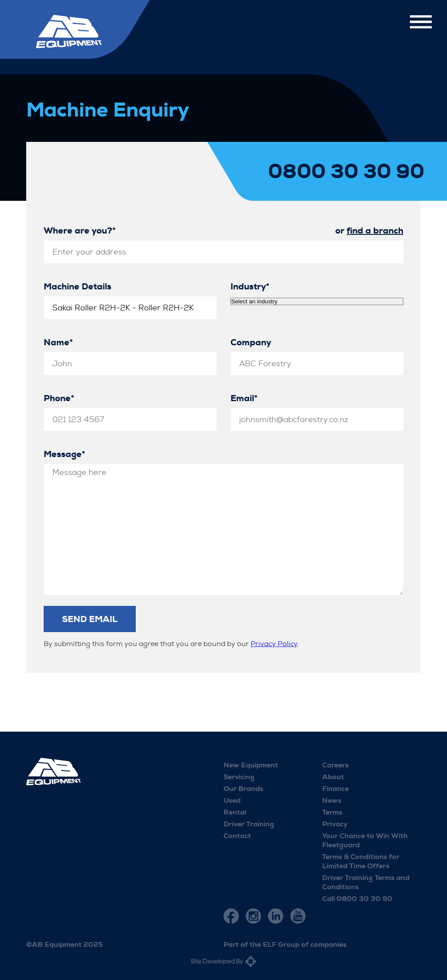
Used (232, 800)
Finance (335, 789)
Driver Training (249, 824)
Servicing (239, 777)
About (333, 777)
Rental (235, 812)
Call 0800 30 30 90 (357, 899)
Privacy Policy (274, 644)
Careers (335, 765)
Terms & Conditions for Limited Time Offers (361, 861)
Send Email (90, 619)
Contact (237, 836)
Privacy (335, 824)
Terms (332, 812)
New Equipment (251, 765)
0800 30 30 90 (346, 172)
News (332, 800)
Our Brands (243, 789)
